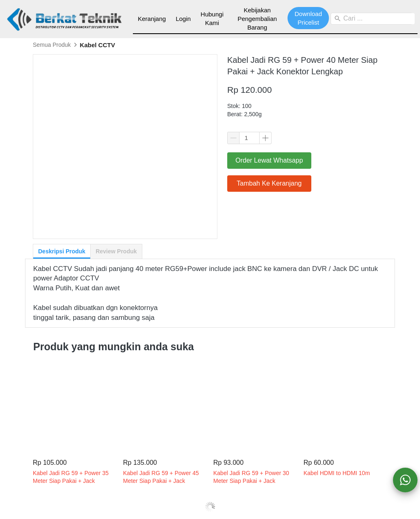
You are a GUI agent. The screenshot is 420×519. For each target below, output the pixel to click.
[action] (405, 480)
